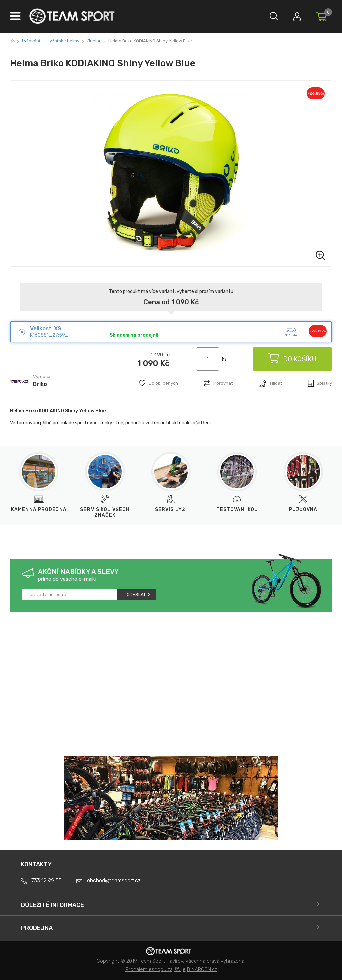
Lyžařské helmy (64, 41)
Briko (40, 384)
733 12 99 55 (47, 880)
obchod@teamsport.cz (114, 880)
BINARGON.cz (202, 969)
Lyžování (31, 41)
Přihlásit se (294, 15)
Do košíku (292, 359)
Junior (94, 41)
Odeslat (136, 595)
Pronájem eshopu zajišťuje (155, 969)
